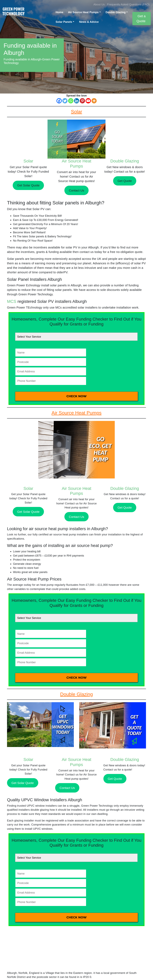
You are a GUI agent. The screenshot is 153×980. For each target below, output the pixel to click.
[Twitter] (65, 101)
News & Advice (89, 22)
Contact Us (76, 190)
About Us (99, 4)
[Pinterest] (82, 101)
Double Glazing (116, 12)
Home (59, 12)
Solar (28, 161)
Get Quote (125, 181)
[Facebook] (59, 101)
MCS (12, 301)
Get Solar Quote (28, 185)
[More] (94, 101)
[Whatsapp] (71, 101)
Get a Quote (141, 19)
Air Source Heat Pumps (83, 12)
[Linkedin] (77, 101)
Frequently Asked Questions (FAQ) (128, 4)
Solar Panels (64, 22)
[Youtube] (88, 101)
